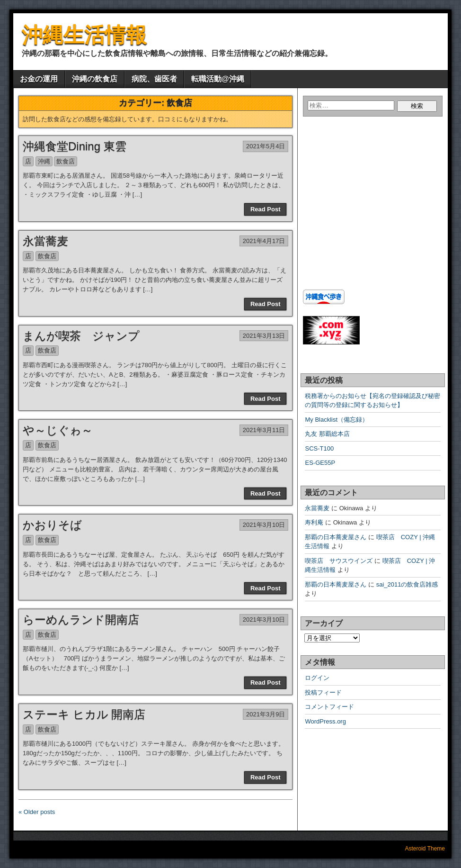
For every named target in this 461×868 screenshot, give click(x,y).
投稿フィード (323, 692)
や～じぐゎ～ (58, 430)
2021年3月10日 (264, 525)
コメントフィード (329, 707)
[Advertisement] (362, 210)
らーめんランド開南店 (81, 619)
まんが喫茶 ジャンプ (81, 336)
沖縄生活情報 (84, 35)
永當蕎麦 (45, 241)
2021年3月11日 (264, 430)
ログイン (317, 678)
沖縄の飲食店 (95, 79)
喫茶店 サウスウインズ (339, 561)
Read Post (266, 209)
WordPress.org (325, 721)
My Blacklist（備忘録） (337, 420)
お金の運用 (39, 79)
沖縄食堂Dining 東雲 (75, 146)
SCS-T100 (319, 448)
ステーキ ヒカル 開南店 (84, 714)
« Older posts (37, 812)
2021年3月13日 (264, 336)
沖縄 (44, 161)
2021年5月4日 (266, 146)
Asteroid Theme (425, 849)
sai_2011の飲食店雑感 (407, 584)
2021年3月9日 (266, 714)
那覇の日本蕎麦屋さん (336, 537)
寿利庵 (314, 522)
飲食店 (66, 161)
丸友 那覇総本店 (327, 434)
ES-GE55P (320, 463)
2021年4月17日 (264, 241)
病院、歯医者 (154, 79)
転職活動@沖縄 (218, 79)
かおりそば (52, 525)
